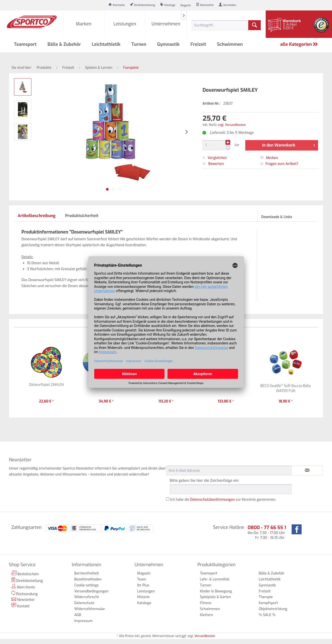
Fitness (206, 603)
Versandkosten (205, 636)
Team (142, 579)
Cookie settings (86, 585)
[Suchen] (254, 25)
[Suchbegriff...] (226, 25)
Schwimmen (210, 609)
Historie (143, 597)
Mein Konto (23, 587)
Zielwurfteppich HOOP (106, 385)
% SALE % (267, 615)
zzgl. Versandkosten (232, 125)
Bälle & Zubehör (272, 573)
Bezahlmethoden (88, 579)
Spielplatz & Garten (215, 597)
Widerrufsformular (90, 609)
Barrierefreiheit (87, 573)
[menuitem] (117, 5)
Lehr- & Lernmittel (215, 579)
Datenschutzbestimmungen (212, 500)
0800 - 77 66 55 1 (267, 527)
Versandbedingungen (91, 591)
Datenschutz (84, 603)
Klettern (207, 615)
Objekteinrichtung (273, 609)
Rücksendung (25, 593)
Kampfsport (268, 603)
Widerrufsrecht (87, 597)
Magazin (144, 573)
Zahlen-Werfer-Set (226, 385)
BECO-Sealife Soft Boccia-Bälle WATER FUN (286, 388)
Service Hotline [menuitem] (229, 527)
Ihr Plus (143, 585)
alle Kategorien (299, 44)
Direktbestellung (27, 580)
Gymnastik (267, 585)
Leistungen (146, 591)
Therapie (266, 597)
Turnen (206, 585)
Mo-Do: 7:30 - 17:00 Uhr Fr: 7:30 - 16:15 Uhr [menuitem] (267, 532)
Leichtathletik (270, 579)
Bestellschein (25, 573)
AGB (78, 615)
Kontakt (21, 606)
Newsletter (23, 600)
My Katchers (166, 385)
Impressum (83, 621)
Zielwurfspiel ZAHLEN (46, 385)
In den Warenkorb (288, 145)
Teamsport (209, 573)
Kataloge (144, 603)
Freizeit (265, 591)
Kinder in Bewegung (216, 591)
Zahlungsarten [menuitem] (27, 527)
